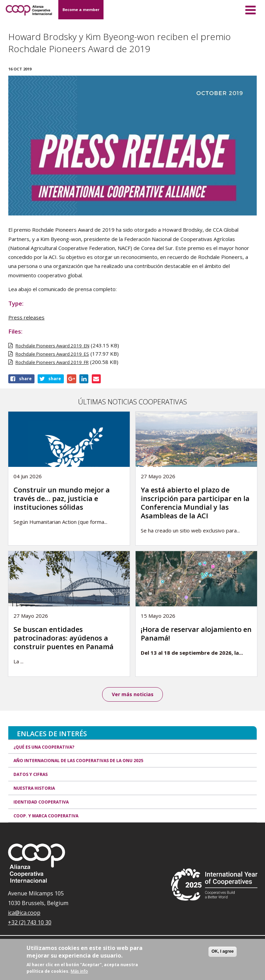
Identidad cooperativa (41, 802)
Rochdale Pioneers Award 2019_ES (52, 354)
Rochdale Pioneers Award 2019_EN (52, 346)
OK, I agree (223, 951)
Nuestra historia (34, 788)
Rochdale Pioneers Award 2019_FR (52, 362)
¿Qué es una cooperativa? (44, 747)
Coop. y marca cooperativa (46, 816)
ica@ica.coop (24, 913)
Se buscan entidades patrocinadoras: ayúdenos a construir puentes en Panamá (63, 638)
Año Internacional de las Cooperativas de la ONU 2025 (78, 761)
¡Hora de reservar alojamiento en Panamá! (196, 634)
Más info (79, 971)
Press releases (26, 317)
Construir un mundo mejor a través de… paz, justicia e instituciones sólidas (62, 498)
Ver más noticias (133, 694)
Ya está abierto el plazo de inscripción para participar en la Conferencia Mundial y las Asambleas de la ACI (195, 503)
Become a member (81, 9)
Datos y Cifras (31, 774)
